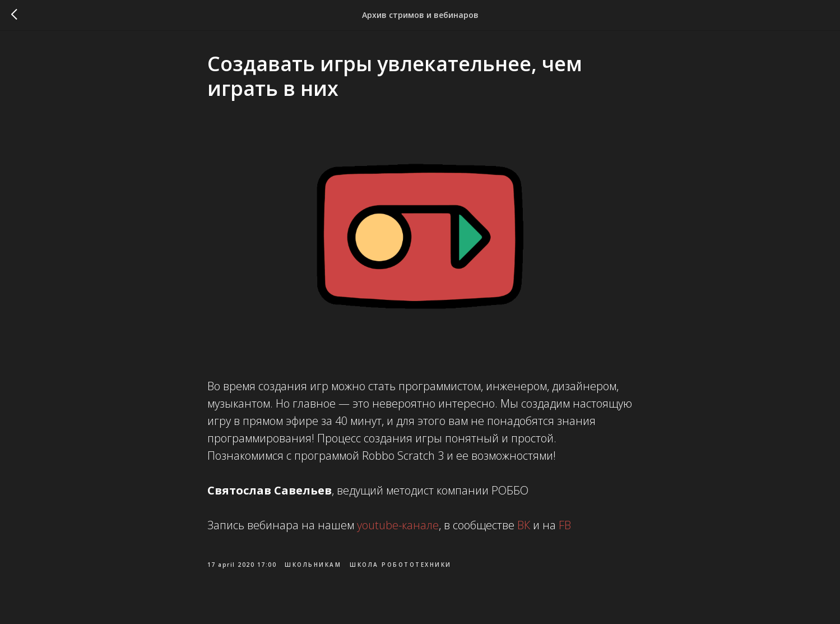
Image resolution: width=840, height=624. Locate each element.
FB (563, 527)
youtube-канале (398, 527)
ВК (522, 527)
